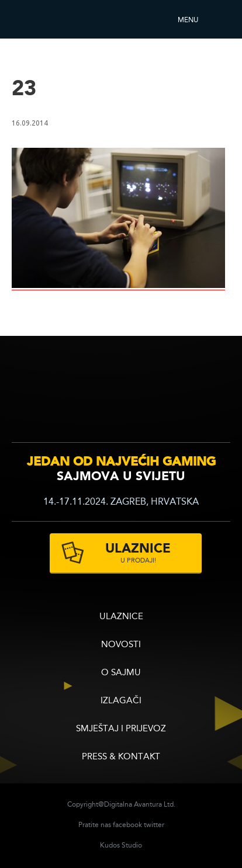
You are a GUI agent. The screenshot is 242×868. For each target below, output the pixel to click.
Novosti (121, 645)
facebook (127, 825)
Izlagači (121, 701)
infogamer (45, 396)
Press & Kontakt (121, 757)
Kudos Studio (121, 846)
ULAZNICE (121, 617)
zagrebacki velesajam (206, 395)
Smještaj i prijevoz (121, 729)
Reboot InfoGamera (44, 19)
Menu (188, 20)
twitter (154, 825)
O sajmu (121, 673)
